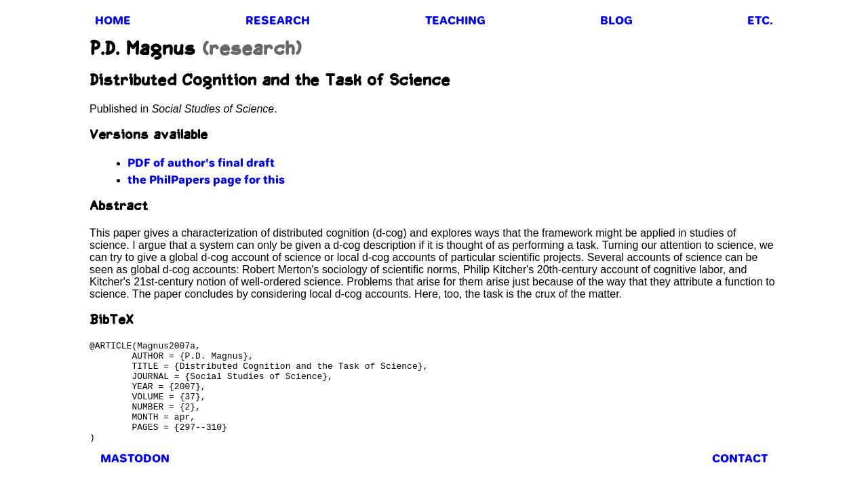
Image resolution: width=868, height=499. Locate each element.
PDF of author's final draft (201, 163)
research (278, 20)
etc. (760, 20)
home (113, 20)
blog (616, 20)
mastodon (135, 479)
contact (740, 479)
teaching (455, 20)
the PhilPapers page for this (206, 180)
